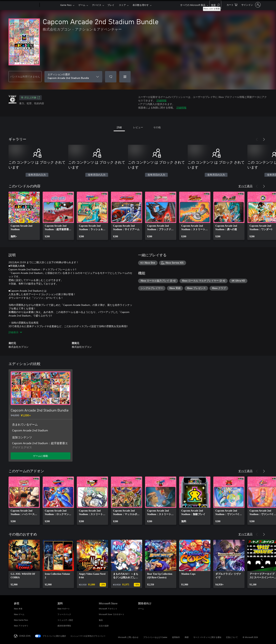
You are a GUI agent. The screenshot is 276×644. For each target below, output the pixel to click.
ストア (122, 5)
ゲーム (82, 5)
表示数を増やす (141, 5)
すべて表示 (245, 186)
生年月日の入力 (37, 175)
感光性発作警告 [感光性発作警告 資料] (64, 626)
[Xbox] (49, 5)
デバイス (97, 5)
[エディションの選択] (73, 77)
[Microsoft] (26, 5)
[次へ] (264, 139)
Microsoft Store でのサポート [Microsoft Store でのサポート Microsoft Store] (112, 614)
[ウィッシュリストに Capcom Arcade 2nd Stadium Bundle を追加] (111, 77)
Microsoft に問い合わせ (128, 637)
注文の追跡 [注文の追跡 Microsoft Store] (104, 626)
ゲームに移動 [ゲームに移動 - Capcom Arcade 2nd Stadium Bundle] (41, 456)
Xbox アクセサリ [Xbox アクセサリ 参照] (21, 626)
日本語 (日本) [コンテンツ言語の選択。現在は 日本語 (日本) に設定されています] (25, 636)
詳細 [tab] (119, 127)
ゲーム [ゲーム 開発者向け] (141, 609)
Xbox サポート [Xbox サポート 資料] (64, 609)
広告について (232, 637)
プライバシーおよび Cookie (155, 637)
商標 (187, 637)
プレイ (111, 5)
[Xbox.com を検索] (215, 5)
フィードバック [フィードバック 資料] (64, 614)
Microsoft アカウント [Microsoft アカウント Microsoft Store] (108, 609)
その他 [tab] (157, 127)
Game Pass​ (66, 5)
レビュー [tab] (138, 127)
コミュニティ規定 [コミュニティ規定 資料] (65, 620)
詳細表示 (15, 332)
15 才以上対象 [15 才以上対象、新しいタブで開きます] (30, 98)
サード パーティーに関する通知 (207, 637)
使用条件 (176, 637)
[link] (24, 216)
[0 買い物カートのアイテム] (232, 5)
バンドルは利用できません (25, 76)
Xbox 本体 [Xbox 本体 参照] (18, 609)
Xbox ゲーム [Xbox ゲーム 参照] (19, 614)
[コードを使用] (125, 77)
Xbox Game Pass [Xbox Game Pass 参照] (21, 620)
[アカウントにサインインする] (251, 5)
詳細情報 (162, 100)
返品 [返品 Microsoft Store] (101, 620)
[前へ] (257, 139)
